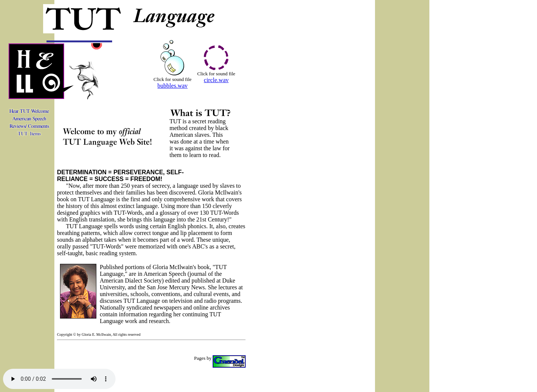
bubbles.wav (172, 86)
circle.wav (216, 80)
